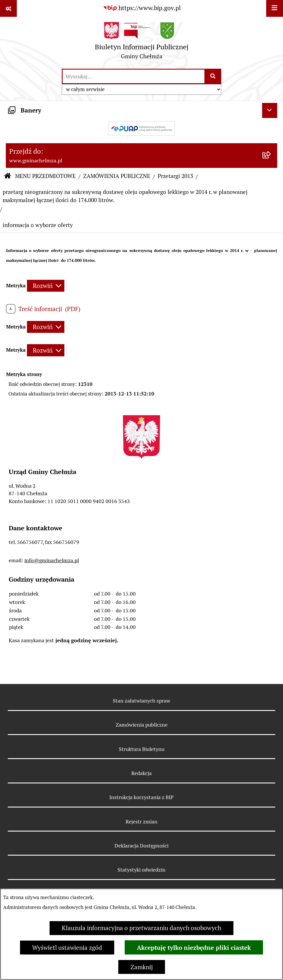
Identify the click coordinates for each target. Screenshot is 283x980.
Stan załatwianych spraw (141, 701)
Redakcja (141, 773)
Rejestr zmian (141, 822)
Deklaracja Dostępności (141, 846)
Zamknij (142, 967)
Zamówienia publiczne (142, 725)
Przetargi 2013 (175, 176)
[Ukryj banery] (270, 110)
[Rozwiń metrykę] (46, 286)
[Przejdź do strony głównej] (142, 42)
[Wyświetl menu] (275, 8)
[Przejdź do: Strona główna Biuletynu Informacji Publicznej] (7, 177)
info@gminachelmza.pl (52, 560)
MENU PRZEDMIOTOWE (45, 176)
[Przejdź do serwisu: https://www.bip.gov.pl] (142, 8)
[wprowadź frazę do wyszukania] (134, 76)
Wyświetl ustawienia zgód (67, 948)
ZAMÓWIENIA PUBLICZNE (117, 176)
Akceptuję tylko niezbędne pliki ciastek (194, 948)
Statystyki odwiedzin (141, 870)
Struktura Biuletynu (142, 749)
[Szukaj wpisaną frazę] (213, 76)
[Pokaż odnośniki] (8, 8)
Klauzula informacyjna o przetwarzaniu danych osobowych (141, 928)
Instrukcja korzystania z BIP (141, 797)
